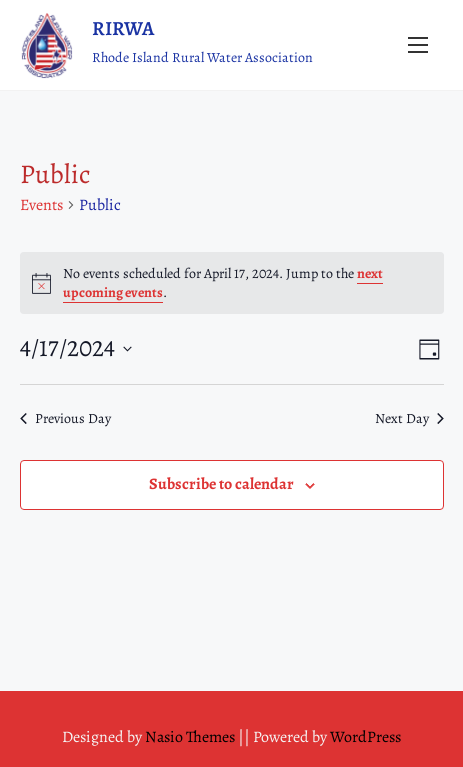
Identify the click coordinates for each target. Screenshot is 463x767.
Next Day (409, 418)
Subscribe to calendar (221, 484)
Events (41, 205)
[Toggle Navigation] (418, 44)
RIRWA (123, 28)
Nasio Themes (191, 737)
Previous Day (65, 418)
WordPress (365, 737)
